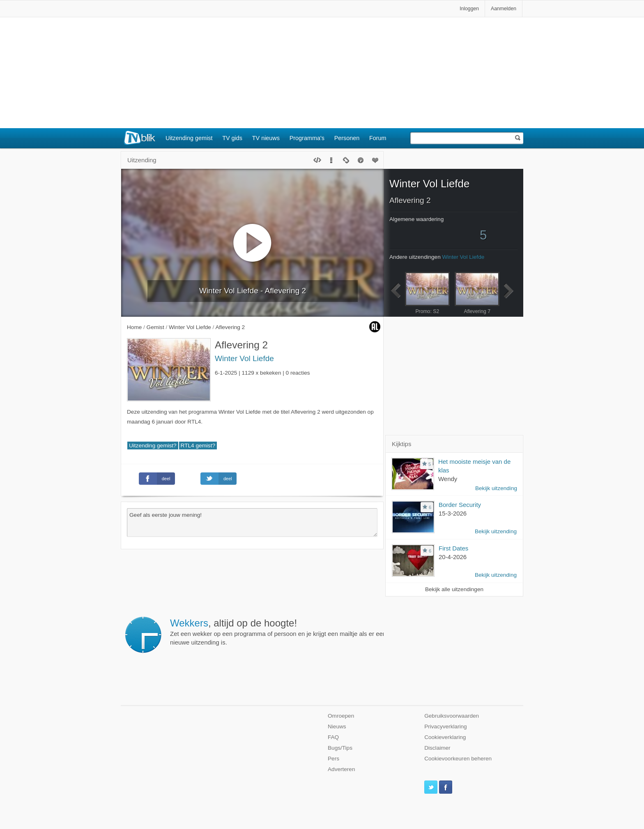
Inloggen (469, 9)
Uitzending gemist (189, 138)
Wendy (448, 479)
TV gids (232, 138)
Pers (333, 759)
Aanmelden (504, 9)
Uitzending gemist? (153, 446)
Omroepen (341, 716)
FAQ (333, 737)
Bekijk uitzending (496, 488)
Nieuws (337, 727)
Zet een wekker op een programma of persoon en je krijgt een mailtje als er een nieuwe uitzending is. (278, 632)
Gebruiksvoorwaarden (452, 716)
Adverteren (342, 769)
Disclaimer (437, 748)
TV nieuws (266, 138)
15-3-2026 (453, 513)
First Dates (453, 548)
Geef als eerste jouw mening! (252, 523)
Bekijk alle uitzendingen (454, 589)
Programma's (307, 138)
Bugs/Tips (340, 748)
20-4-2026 (453, 557)
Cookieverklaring (445, 737)
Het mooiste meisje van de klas (474, 466)
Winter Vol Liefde (244, 358)
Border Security (460, 505)
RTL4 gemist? (198, 446)
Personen (347, 138)
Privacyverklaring (446, 727)
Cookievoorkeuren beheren (458, 759)
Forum (378, 138)
